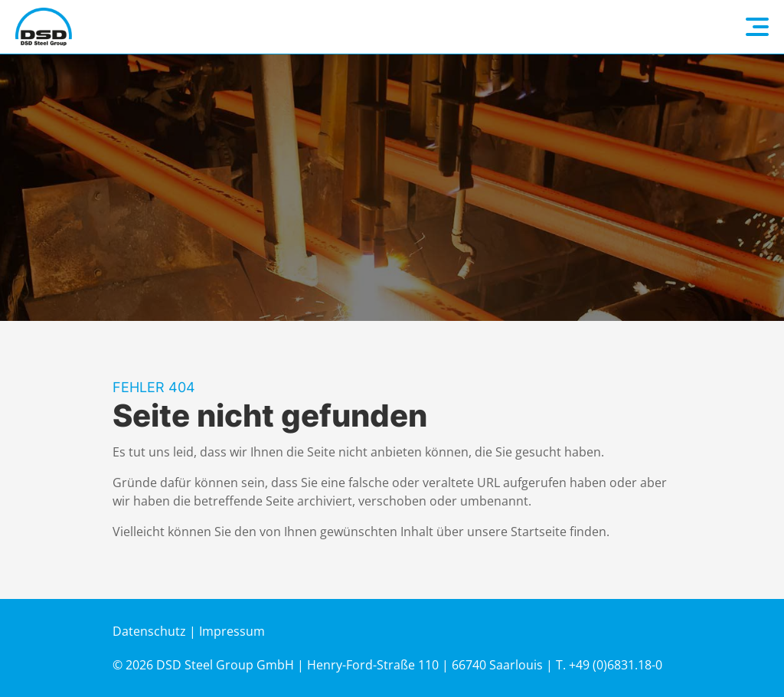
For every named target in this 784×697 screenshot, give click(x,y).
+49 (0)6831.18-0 (616, 665)
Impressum (232, 631)
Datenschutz (149, 631)
